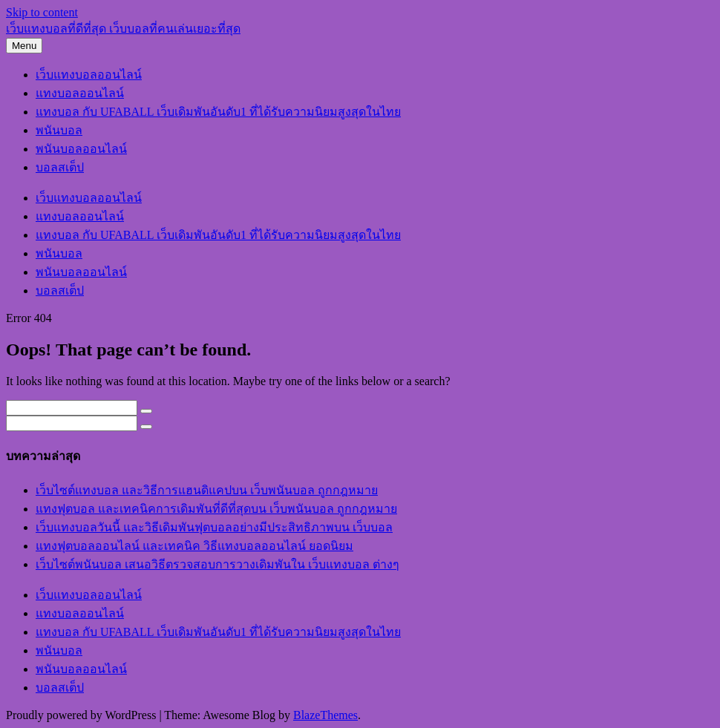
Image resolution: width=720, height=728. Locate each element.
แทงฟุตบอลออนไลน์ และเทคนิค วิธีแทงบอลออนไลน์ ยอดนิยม (194, 546)
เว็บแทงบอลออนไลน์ (89, 75)
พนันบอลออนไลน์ (81, 149)
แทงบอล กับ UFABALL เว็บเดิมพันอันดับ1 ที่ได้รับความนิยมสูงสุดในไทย (218, 112)
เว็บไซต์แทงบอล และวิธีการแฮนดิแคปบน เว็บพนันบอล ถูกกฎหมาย (207, 490)
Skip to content (42, 12)
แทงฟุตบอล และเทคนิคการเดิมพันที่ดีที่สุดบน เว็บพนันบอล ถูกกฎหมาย (216, 509)
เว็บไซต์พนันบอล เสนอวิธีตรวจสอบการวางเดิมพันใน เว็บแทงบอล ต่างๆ (217, 564)
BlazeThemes (325, 715)
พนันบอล (59, 130)
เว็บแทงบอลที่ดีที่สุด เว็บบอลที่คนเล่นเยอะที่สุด (123, 29)
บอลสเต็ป (60, 167)
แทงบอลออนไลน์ (80, 93)
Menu (24, 46)
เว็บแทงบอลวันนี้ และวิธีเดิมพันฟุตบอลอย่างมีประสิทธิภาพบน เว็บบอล (214, 527)
